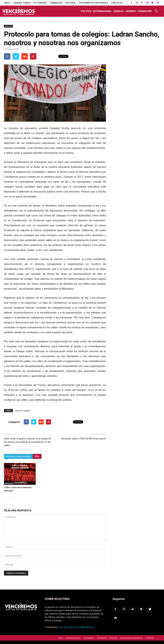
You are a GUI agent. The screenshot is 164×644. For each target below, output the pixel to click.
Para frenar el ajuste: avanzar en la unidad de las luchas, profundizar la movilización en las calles (27, 442)
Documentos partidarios (94, 3)
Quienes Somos (22, 3)
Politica (86, 11)
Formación (56, 3)
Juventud (16, 22)
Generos (131, 11)
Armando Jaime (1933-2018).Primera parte (84, 439)
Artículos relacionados (18, 456)
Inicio (7, 3)
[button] (156, 9)
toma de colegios (23, 411)
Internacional (102, 11)
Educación (9, 483)
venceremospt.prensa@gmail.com (77, 627)
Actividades (40, 3)
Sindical (119, 11)
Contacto (117, 3)
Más (37, 456)
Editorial (71, 3)
